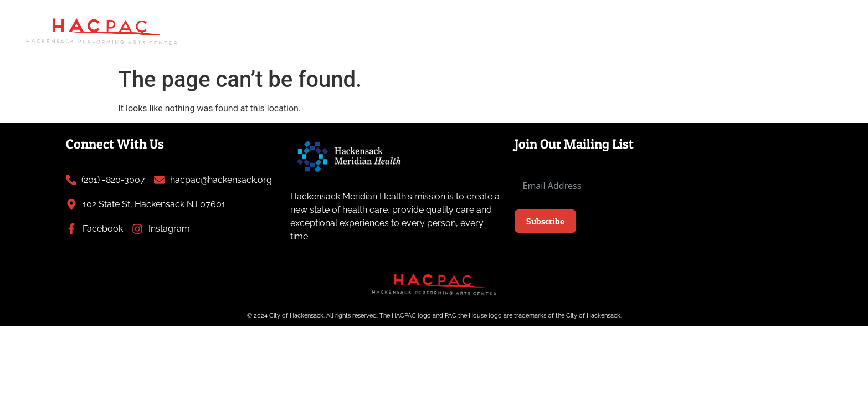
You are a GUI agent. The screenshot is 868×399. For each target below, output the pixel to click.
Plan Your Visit (791, 19)
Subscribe (545, 221)
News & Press (640, 18)
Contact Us (807, 44)
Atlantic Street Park (448, 18)
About (710, 19)
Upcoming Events (281, 18)
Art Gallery (362, 18)
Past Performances (551, 18)
